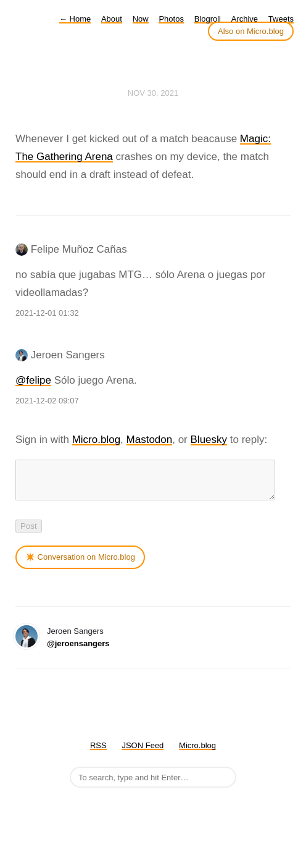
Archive (245, 19)
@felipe (33, 380)
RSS (98, 753)
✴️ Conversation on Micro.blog (80, 564)
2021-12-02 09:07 (47, 401)
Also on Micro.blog (251, 31)
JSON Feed (143, 753)
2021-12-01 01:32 (47, 313)
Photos (171, 19)
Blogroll (208, 19)
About (112, 19)
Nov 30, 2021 (153, 93)
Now (141, 19)
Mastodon (150, 440)
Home (75, 19)
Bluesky (209, 440)
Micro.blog (96, 440)
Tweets (281, 19)
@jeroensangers (78, 651)
